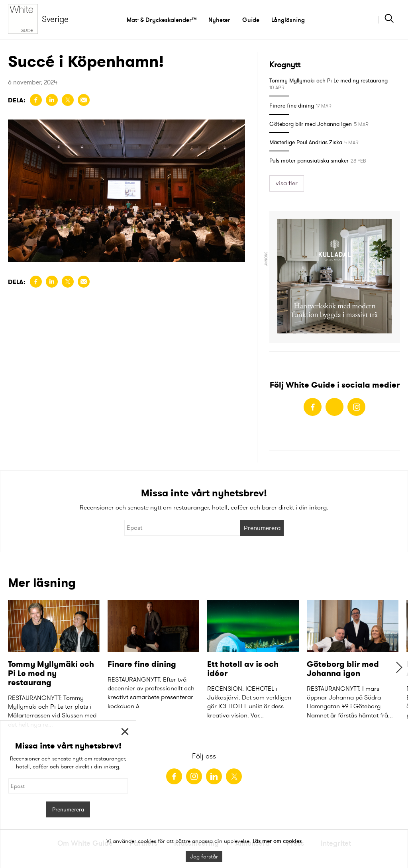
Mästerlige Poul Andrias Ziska (306, 142)
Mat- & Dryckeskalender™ (162, 20)
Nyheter (219, 20)
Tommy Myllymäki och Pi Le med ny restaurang (329, 80)
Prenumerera (262, 528)
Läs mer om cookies (277, 841)
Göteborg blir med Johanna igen (311, 124)
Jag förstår (204, 856)
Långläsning (288, 20)
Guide (251, 20)
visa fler (287, 183)
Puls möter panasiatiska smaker (309, 161)
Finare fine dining (292, 106)
